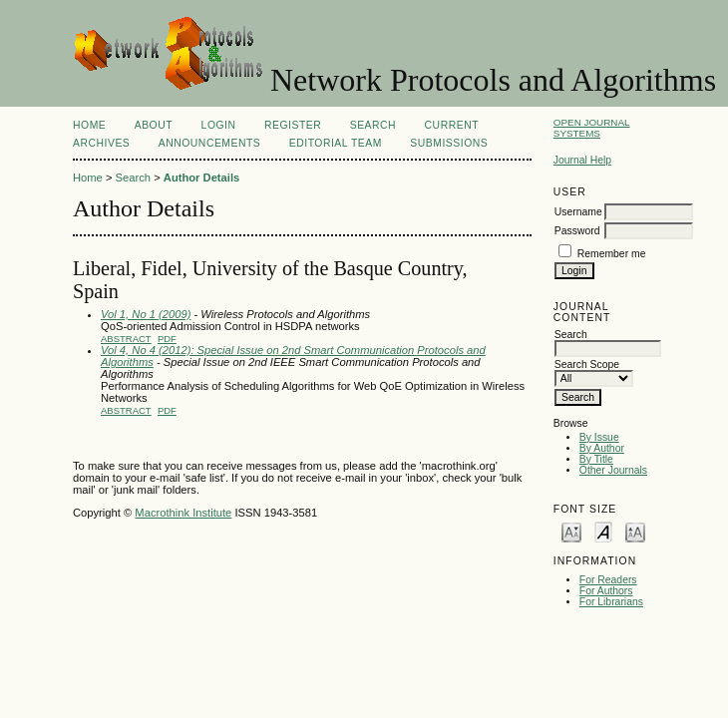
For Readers (608, 580)
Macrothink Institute (183, 513)
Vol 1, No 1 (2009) (146, 314)
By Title (596, 459)
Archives (101, 143)
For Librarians (611, 602)
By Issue (599, 437)
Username (578, 212)
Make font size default (603, 531)
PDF (167, 339)
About (154, 125)
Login (219, 125)
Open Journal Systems (592, 128)
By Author (602, 448)
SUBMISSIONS (449, 143)
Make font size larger (635, 531)
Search (373, 125)
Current (452, 125)
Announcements (210, 143)
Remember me (612, 254)
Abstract (126, 339)
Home (89, 125)
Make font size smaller (571, 531)
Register (293, 125)
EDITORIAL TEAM (336, 143)
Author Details (201, 178)
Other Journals (613, 470)
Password (577, 231)
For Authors (606, 591)
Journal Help (582, 160)
